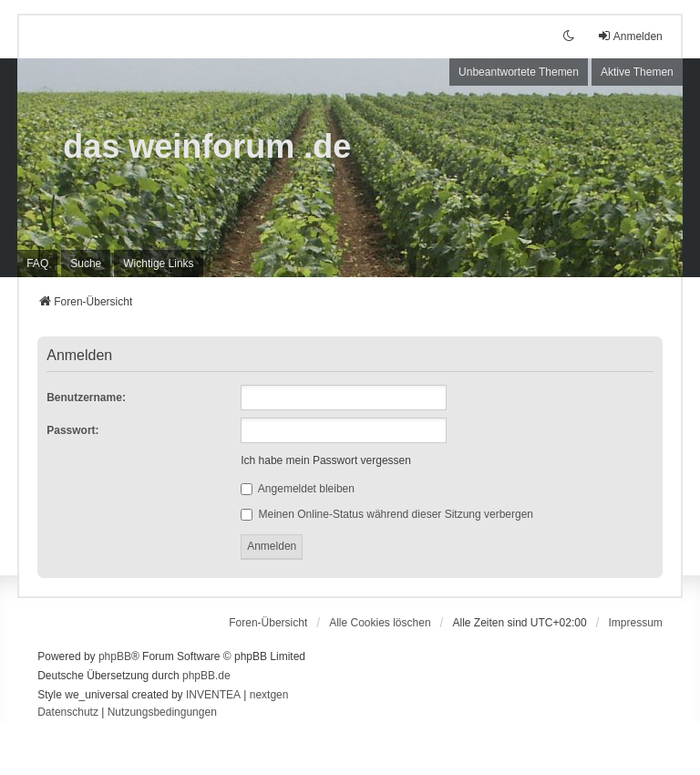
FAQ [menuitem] (37, 263)
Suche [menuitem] (86, 263)
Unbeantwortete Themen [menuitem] (519, 72)
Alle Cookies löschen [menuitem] (380, 623)
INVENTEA (213, 695)
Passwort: (72, 430)
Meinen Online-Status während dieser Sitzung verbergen (387, 514)
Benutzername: (86, 398)
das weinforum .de (207, 146)
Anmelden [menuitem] (630, 36)
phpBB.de (206, 676)
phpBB (115, 656)
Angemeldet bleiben (298, 489)
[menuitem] (158, 263)
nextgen (269, 695)
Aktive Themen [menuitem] (637, 72)
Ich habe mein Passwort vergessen (326, 460)
